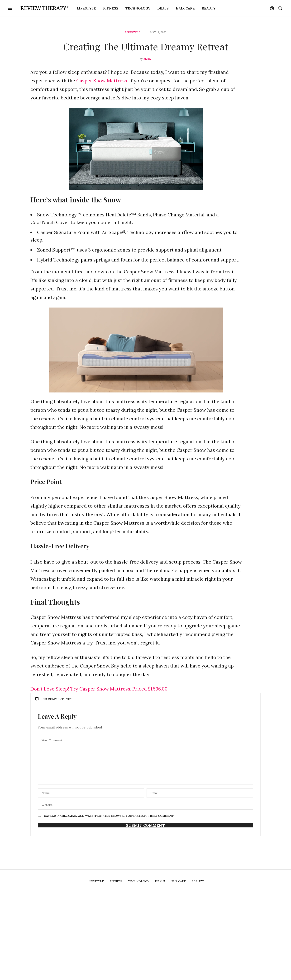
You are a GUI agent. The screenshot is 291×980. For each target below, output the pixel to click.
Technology (138, 8)
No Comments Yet (54, 699)
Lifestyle (86, 8)
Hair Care (185, 8)
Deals (163, 8)
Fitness (111, 8)
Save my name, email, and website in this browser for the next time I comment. (109, 816)
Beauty (209, 8)
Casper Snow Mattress (102, 81)
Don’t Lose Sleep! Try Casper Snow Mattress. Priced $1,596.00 (99, 689)
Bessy (147, 59)
